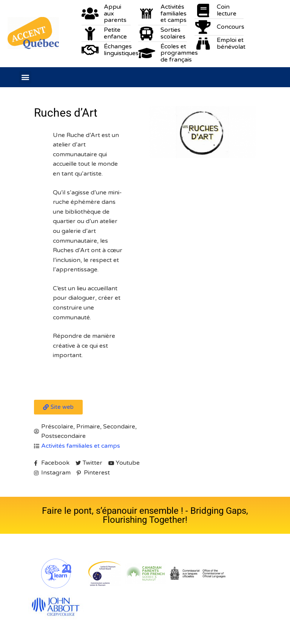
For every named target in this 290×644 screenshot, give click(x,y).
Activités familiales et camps (81, 446)
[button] (25, 77)
